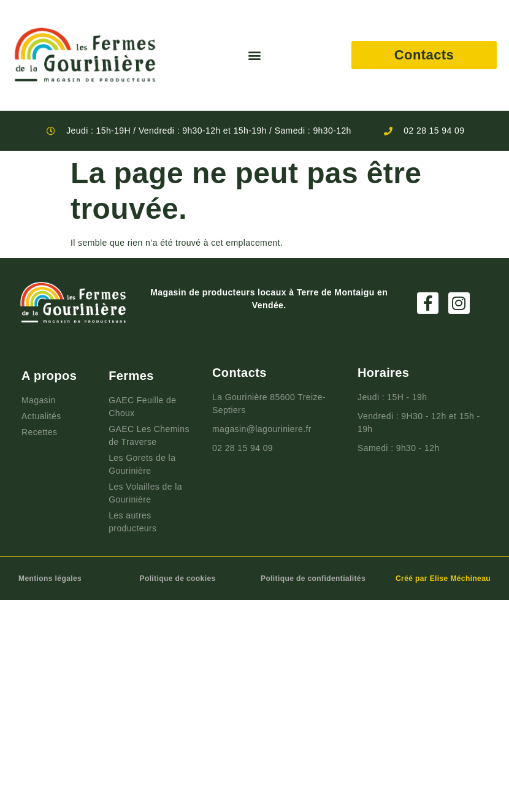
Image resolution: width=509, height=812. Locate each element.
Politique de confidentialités (313, 579)
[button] (254, 55)
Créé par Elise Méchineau (443, 579)
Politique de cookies (178, 579)
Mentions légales (50, 579)
